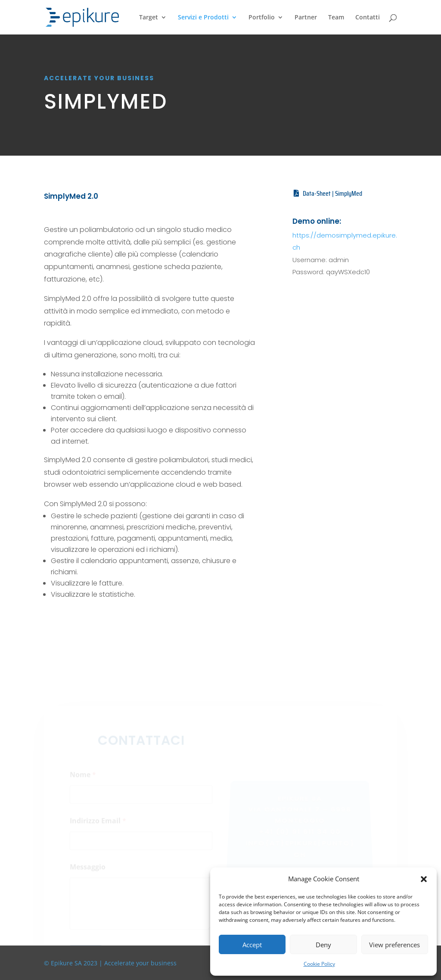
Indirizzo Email (98, 826)
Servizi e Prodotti (203, 18)
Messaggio (88, 872)
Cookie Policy (319, 964)
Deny (323, 945)
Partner (306, 18)
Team (336, 18)
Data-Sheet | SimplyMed (332, 193)
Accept (252, 945)
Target (149, 18)
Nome (83, 780)
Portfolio (262, 18)
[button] (424, 879)
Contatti (368, 18)
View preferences (394, 945)
